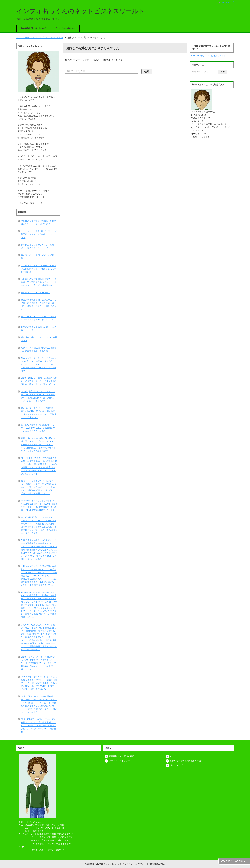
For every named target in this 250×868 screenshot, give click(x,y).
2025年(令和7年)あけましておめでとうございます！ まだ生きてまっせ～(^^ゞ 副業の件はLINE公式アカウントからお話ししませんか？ (38, 396)
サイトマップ (176, 765)
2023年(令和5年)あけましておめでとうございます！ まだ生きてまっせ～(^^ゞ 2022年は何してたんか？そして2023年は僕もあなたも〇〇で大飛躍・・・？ (38, 663)
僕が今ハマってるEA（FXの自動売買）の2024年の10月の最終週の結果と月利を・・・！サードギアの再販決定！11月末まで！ (39, 413)
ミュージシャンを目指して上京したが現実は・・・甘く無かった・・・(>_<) (39, 234)
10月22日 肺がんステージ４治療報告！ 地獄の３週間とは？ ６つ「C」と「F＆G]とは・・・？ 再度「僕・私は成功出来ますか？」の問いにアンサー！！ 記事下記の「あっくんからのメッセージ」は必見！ (39, 704)
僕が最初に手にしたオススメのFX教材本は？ (39, 339)
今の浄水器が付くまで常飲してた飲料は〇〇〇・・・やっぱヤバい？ (39, 222)
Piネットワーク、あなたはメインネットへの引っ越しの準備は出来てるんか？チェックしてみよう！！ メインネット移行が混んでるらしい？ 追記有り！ (39, 364)
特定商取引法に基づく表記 (33, 28)
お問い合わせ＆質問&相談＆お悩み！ (187, 761)
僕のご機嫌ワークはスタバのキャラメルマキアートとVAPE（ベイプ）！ (39, 318)
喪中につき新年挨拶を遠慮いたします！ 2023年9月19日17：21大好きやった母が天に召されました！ (38, 428)
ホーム (173, 756)
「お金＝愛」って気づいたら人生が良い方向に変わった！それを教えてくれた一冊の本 (39, 269)
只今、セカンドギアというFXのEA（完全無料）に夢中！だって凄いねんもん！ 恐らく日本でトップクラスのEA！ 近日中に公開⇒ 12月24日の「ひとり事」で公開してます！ (39, 487)
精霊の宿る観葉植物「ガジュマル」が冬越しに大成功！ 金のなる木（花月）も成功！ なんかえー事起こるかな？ (39, 305)
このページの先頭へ (235, 861)
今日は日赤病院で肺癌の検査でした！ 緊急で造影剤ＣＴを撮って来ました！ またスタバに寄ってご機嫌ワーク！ (40, 282)
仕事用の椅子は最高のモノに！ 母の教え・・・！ (39, 329)
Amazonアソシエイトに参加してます (209, 56)
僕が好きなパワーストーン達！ (36, 293)
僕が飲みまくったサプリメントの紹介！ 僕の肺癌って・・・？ (38, 246)
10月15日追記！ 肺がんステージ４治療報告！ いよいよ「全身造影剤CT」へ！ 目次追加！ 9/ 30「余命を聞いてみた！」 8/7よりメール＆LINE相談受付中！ (39, 726)
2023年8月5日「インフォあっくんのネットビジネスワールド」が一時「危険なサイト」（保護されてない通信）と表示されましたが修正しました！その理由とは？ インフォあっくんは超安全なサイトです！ (39, 525)
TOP (40, 37)
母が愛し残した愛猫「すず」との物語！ (38, 257)
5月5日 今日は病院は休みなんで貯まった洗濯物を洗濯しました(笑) (39, 349)
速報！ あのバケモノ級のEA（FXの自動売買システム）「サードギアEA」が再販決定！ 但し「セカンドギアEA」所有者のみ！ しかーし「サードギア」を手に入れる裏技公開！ (39, 445)
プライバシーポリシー (65, 28)
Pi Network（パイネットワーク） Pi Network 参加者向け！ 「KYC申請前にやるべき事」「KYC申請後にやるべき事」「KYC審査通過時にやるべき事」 (39, 505)
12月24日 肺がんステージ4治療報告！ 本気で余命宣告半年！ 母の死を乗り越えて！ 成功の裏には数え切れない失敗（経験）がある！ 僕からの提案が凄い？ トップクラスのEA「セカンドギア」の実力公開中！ (39, 466)
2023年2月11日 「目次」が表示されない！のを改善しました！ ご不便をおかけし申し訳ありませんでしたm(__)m (39, 381)
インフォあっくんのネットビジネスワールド (81, 11)
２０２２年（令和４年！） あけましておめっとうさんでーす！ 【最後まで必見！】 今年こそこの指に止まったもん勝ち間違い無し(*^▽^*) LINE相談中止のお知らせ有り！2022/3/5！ (39, 683)
